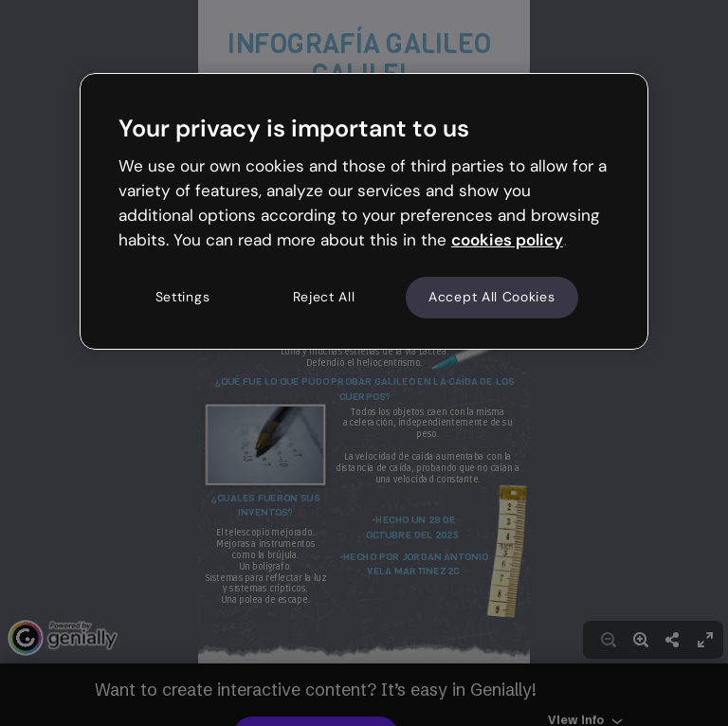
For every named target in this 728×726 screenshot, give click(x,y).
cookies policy (507, 240)
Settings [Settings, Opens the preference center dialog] (183, 298)
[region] (364, 211)
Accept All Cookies (492, 298)
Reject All (324, 298)
